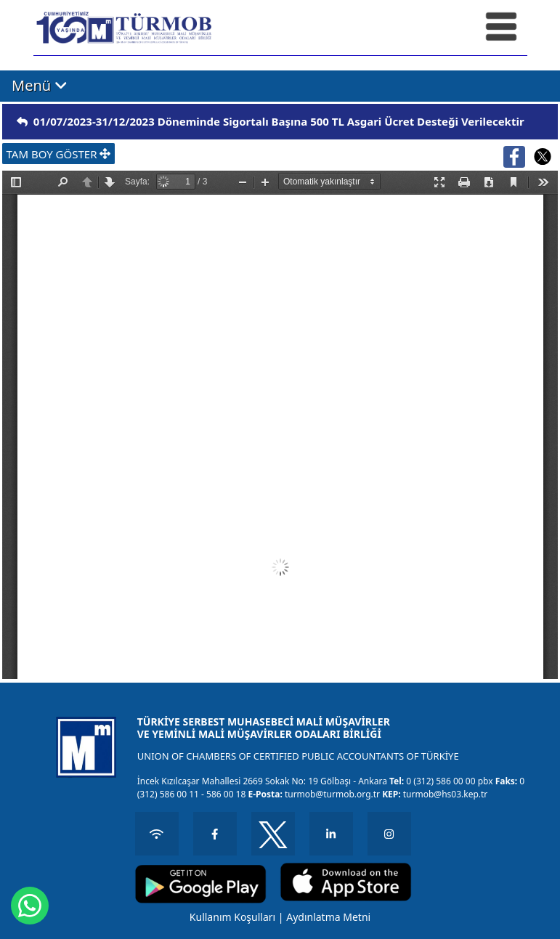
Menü (40, 85)
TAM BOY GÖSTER (59, 154)
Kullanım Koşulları (232, 917)
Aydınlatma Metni (328, 917)
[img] (22, 122)
